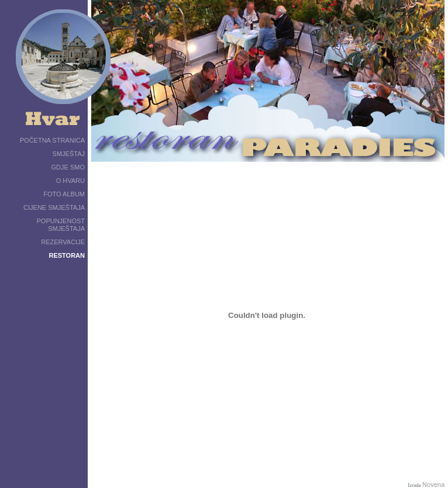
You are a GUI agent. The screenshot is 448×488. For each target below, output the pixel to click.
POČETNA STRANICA (52, 140)
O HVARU (70, 181)
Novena (433, 484)
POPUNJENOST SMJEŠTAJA (61, 225)
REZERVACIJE (63, 242)
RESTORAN (67, 255)
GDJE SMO (68, 167)
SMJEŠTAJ (69, 154)
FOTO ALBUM (64, 194)
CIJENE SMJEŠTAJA (54, 207)
